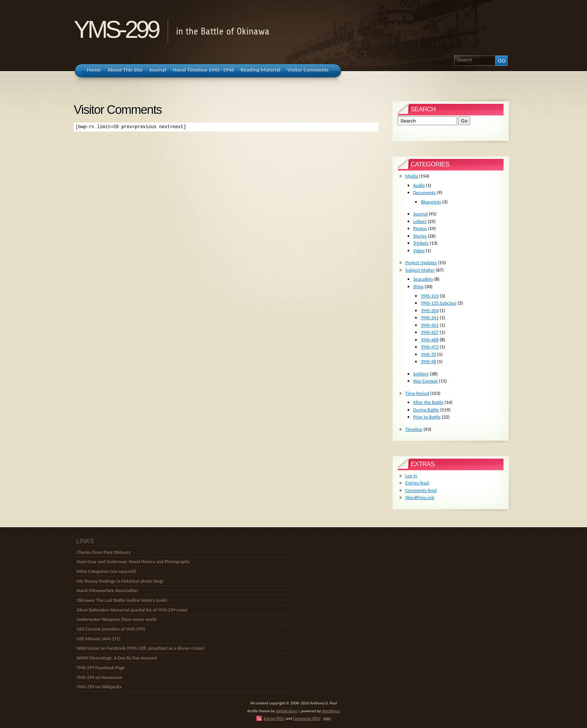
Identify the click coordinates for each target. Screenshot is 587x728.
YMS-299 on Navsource (100, 677)
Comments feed (421, 490)
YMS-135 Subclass (439, 303)
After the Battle (428, 402)
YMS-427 (430, 332)
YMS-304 (430, 310)
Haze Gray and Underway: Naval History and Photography (133, 561)
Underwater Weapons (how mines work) (117, 619)
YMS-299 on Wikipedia (99, 687)
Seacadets (423, 279)
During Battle (426, 410)
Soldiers (421, 374)
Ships (419, 286)
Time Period (417, 393)
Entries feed (417, 483)
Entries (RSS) (274, 718)
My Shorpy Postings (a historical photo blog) (120, 581)
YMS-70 (428, 354)
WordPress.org (420, 497)
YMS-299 (116, 29)
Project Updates (421, 262)
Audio (419, 185)
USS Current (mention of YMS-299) (111, 629)
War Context (426, 381)
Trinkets (421, 243)
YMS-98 (428, 361)
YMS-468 (430, 340)
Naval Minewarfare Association (107, 590)
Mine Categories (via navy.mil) (106, 571)
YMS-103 (430, 296)
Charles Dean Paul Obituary (104, 552)
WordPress (331, 711)
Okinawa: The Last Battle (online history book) (122, 600)
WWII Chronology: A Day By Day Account (117, 658)
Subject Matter (420, 270)
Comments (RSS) (307, 718)
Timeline (414, 429)
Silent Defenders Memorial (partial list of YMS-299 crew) (132, 610)
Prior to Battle (427, 417)
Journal (420, 214)
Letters (420, 221)
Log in (411, 476)
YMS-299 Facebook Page (101, 667)
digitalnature (287, 711)
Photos (420, 228)
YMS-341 (430, 318)
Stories (420, 236)
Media (412, 176)
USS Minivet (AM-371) (99, 639)
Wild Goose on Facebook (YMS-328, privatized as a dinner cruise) (141, 648)
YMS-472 (430, 347)
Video (419, 250)
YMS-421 (430, 325)
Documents (425, 192)
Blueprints (431, 202)
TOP (327, 719)
